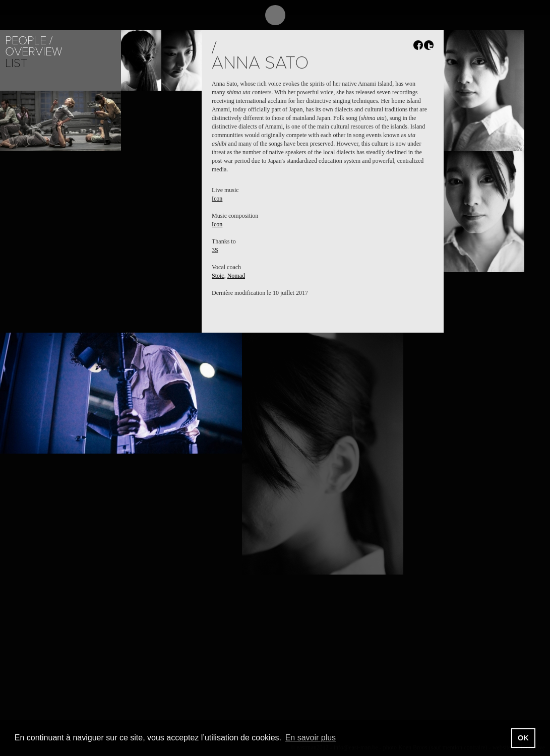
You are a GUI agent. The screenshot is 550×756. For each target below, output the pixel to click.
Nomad (236, 276)
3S (215, 250)
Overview (34, 52)
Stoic (218, 276)
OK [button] (523, 738)
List (16, 63)
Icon (217, 199)
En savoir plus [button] (311, 738)
